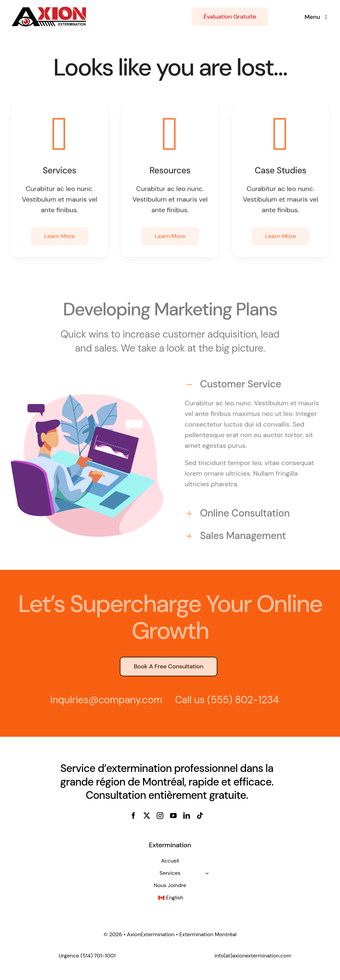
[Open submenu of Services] (207, 873)
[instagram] (160, 816)
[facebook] (133, 816)
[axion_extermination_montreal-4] (49, 9)
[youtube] (173, 816)
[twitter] (147, 816)
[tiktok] (200, 816)
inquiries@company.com (104, 700)
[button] (253, 383)
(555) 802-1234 (241, 700)
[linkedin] (187, 816)
